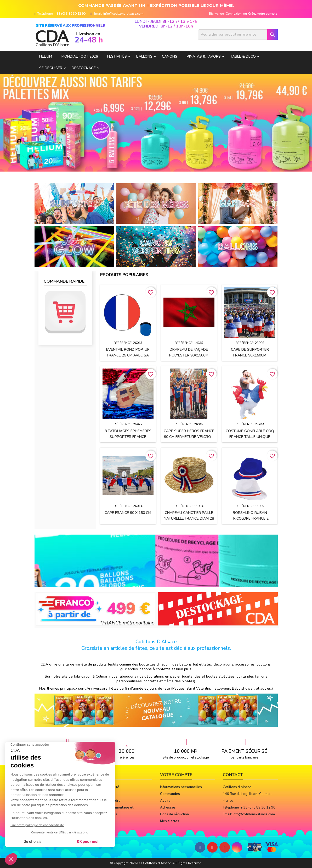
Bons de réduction (174, 814)
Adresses (168, 807)
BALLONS (144, 56)
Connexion (234, 14)
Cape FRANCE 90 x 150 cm (128, 513)
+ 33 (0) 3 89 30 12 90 (70, 14)
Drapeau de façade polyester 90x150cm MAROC (189, 355)
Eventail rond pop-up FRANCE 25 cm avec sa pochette (128, 355)
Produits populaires (124, 275)
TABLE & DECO (243, 56)
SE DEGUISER (51, 68)
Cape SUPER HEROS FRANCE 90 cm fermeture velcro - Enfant (189, 437)
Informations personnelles (181, 787)
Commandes (170, 794)
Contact (233, 775)
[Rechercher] (238, 35)
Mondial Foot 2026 (80, 56)
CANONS (170, 56)
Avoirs (165, 801)
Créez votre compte (263, 14)
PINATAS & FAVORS (204, 56)
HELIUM (46, 56)
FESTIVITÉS (117, 56)
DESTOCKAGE (84, 68)
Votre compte (176, 775)
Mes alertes (170, 821)
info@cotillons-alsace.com (123, 14)
